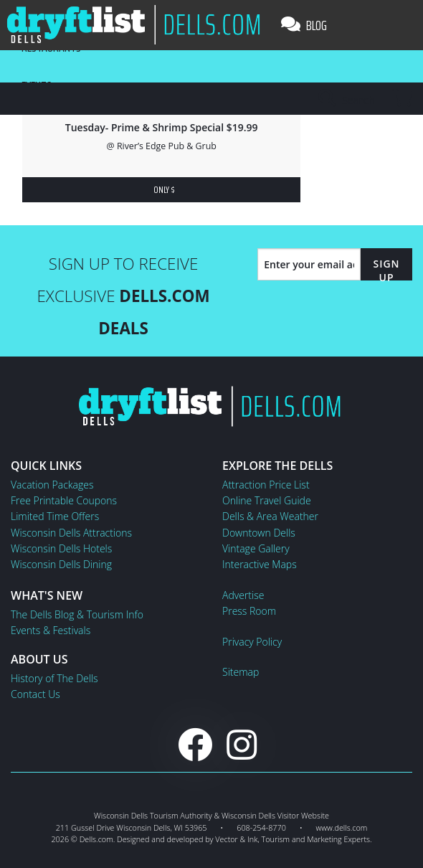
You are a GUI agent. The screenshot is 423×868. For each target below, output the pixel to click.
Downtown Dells (259, 533)
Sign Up (386, 270)
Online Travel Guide (267, 500)
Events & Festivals (51, 630)
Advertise (243, 595)
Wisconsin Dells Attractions (71, 533)
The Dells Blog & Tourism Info (77, 614)
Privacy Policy (252, 642)
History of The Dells (54, 678)
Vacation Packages (52, 485)
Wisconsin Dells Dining (61, 564)
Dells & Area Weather (270, 516)
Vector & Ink (236, 839)
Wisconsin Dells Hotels (61, 548)
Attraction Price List (266, 485)
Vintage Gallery (256, 548)
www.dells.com (342, 827)
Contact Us (35, 694)
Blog (304, 25)
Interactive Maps (260, 564)
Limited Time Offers (55, 516)
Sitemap (241, 672)
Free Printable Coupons (64, 500)
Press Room (249, 611)
